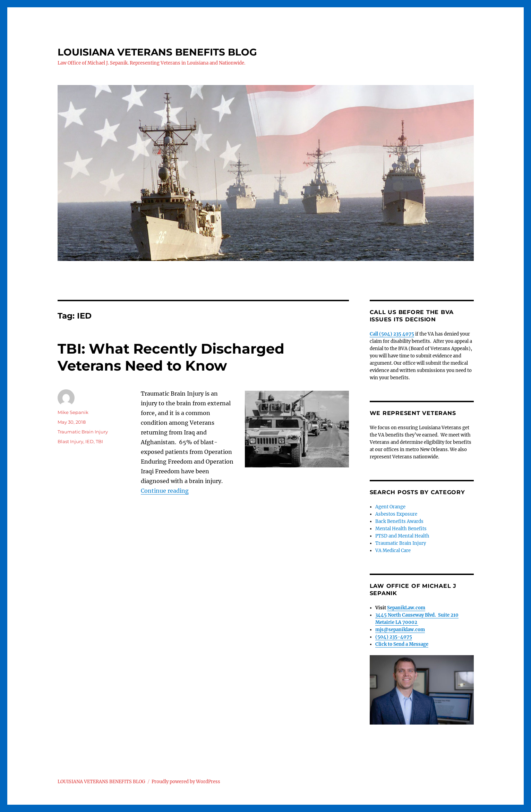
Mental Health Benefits (401, 529)
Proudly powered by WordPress (186, 782)
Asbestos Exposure (396, 514)
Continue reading (165, 491)
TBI (99, 441)
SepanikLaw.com (406, 608)
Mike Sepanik (73, 412)
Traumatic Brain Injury (83, 432)
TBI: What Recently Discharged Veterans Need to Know (171, 357)
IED (89, 441)
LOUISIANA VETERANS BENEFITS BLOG (157, 52)
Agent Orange (390, 507)
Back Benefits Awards (399, 521)
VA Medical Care (393, 551)
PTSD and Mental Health (402, 536)
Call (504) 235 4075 (392, 334)
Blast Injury (70, 441)
